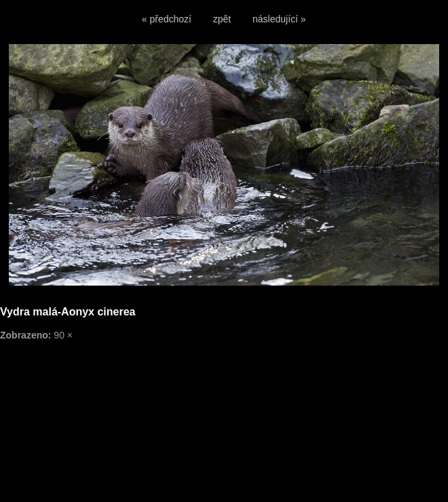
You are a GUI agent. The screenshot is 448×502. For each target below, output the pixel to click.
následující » (279, 19)
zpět (222, 19)
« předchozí (167, 19)
